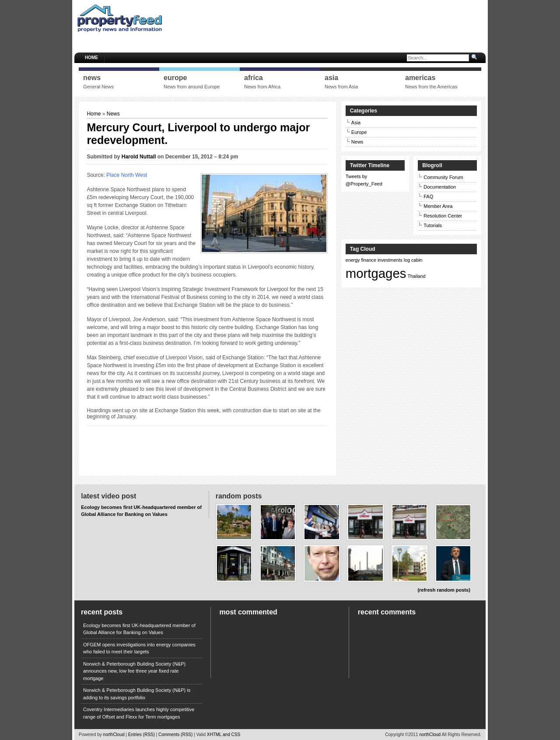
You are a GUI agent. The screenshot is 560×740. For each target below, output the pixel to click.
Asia (356, 123)
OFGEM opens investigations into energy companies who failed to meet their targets (139, 648)
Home (91, 58)
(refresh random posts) (444, 590)
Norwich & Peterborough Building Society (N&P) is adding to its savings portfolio (137, 694)
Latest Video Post (108, 496)
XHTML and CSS (224, 735)
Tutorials (433, 225)
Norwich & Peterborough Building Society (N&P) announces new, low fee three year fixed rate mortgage (134, 671)
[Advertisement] (325, 24)
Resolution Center (443, 216)
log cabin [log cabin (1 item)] (413, 260)
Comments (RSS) (175, 735)
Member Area (438, 206)
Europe (359, 132)
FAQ (428, 196)
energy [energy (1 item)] (353, 260)
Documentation (440, 187)
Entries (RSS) (142, 735)
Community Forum (443, 177)
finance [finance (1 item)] (369, 260)
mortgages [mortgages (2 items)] (376, 273)
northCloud (114, 735)
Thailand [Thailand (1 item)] (416, 276)
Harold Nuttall (139, 157)
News (113, 114)
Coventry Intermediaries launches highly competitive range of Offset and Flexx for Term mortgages (139, 713)
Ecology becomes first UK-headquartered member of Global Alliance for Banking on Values (139, 629)
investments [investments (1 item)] (390, 260)
